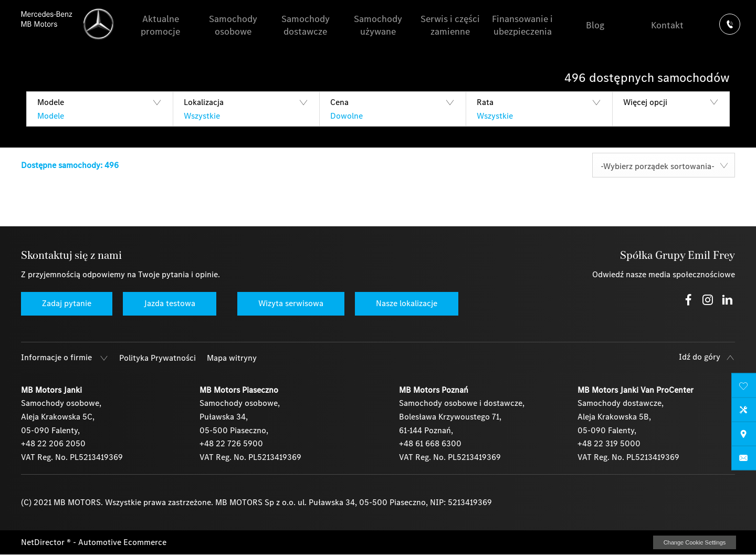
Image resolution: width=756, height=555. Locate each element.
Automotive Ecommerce (122, 542)
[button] (99, 109)
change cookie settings (695, 542)
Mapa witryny (232, 358)
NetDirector (44, 542)
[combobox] (664, 165)
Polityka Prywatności (157, 358)
